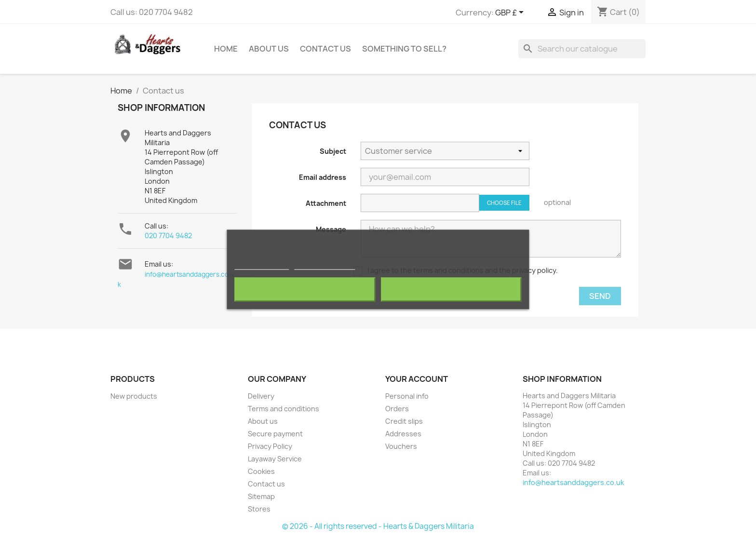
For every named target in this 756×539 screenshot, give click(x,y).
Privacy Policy (270, 446)
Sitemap (261, 496)
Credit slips (404, 421)
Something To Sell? (404, 49)
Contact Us (325, 49)
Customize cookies (324, 265)
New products (134, 396)
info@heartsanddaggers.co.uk (573, 482)
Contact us (266, 484)
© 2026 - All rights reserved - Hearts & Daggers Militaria (378, 526)
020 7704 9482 (168, 236)
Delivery (261, 396)
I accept (451, 290)
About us (269, 49)
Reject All (305, 290)
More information (262, 265)
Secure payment (275, 434)
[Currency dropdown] (511, 13)
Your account (417, 379)
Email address (323, 177)
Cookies (261, 471)
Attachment (326, 203)
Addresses (403, 434)
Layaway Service (275, 459)
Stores (259, 509)
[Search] (582, 49)
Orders (397, 409)
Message (331, 229)
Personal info (407, 396)
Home (226, 49)
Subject (333, 151)
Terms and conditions (283, 409)
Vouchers (401, 446)
